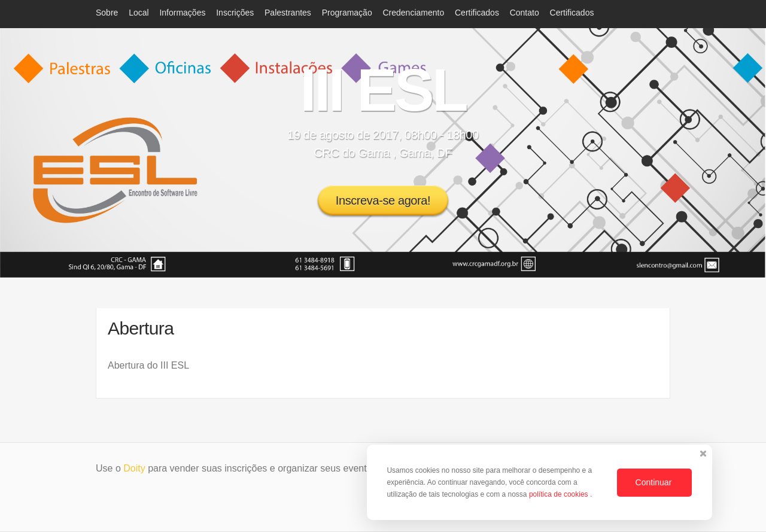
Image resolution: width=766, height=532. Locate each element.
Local (139, 13)
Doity (134, 468)
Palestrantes (288, 13)
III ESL (383, 90)
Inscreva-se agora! (383, 200)
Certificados (477, 13)
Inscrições (235, 13)
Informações (182, 13)
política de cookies (560, 494)
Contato (525, 13)
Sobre (107, 13)
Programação (347, 13)
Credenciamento (413, 13)
